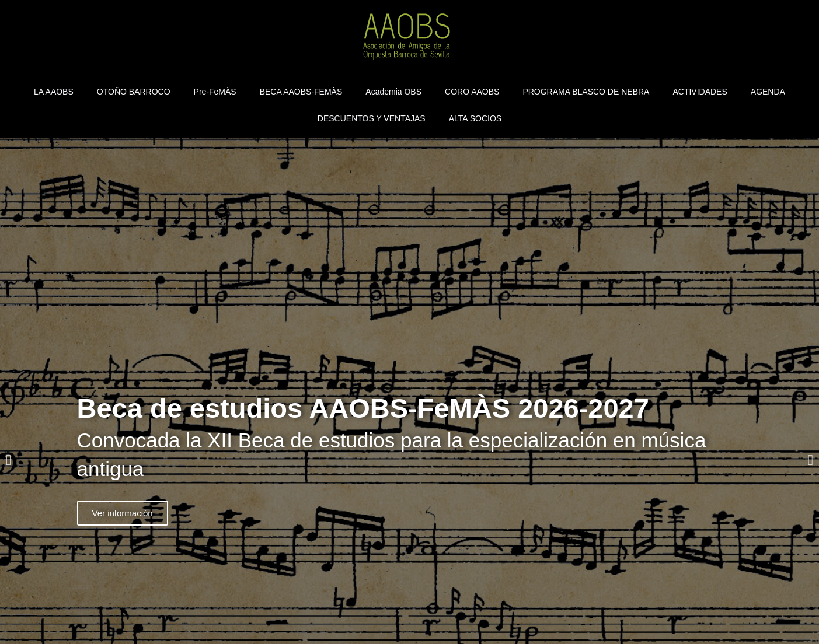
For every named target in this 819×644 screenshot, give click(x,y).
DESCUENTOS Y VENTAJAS (372, 118)
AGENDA (768, 92)
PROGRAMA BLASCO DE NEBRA (586, 92)
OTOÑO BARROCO (134, 92)
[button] (8, 460)
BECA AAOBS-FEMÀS (301, 92)
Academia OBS (393, 92)
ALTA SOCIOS (475, 118)
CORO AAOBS (472, 92)
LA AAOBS (54, 92)
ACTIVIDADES (700, 92)
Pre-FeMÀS (215, 92)
